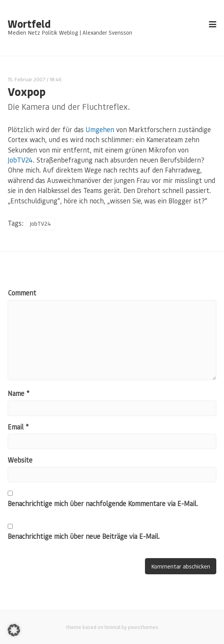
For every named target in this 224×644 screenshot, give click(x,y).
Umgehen (100, 129)
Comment (22, 293)
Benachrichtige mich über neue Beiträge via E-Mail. (84, 536)
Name (19, 393)
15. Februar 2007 (27, 79)
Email (18, 427)
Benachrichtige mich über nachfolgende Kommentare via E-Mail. (103, 503)
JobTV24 (20, 160)
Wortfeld (29, 24)
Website (20, 460)
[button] (14, 630)
